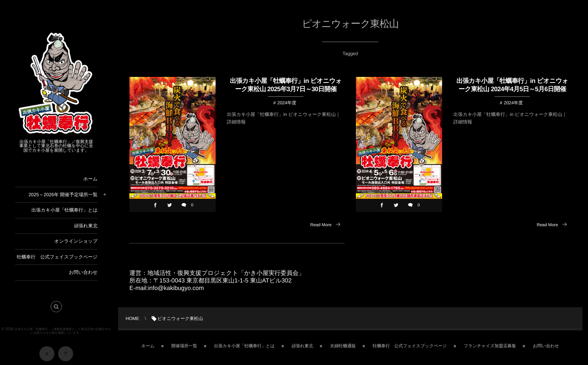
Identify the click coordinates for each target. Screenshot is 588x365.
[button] (56, 309)
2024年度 (287, 103)
